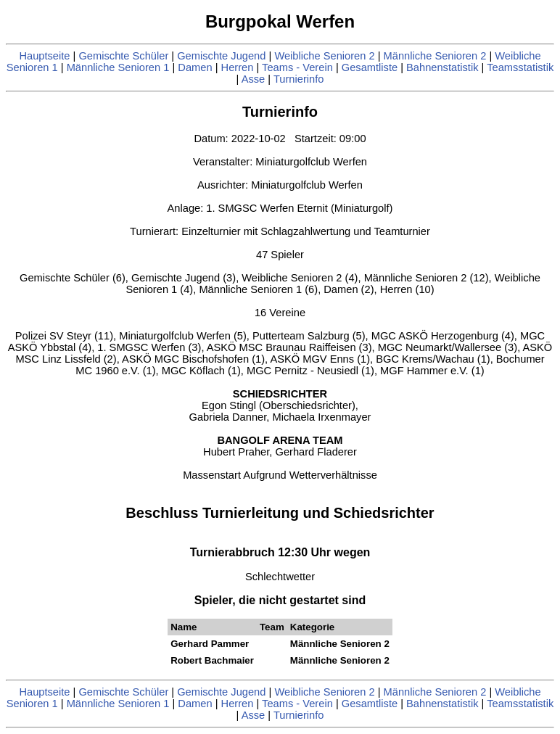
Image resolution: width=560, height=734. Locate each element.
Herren (238, 67)
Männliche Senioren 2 (435, 56)
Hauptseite (44, 56)
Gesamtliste (370, 67)
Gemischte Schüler (123, 56)
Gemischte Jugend (221, 56)
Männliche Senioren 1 (118, 67)
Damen (195, 67)
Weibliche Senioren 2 (324, 56)
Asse (254, 79)
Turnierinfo (299, 79)
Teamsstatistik (520, 67)
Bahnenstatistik (442, 67)
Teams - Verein (297, 67)
